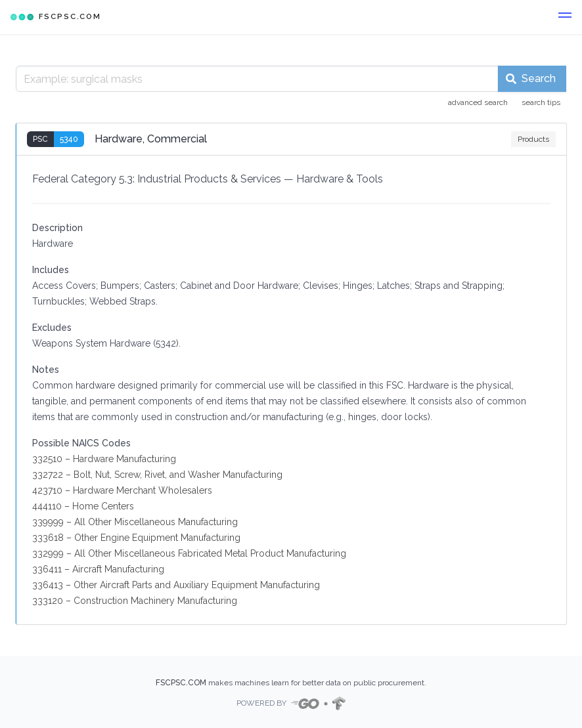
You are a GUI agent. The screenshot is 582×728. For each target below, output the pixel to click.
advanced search (478, 102)
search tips (541, 102)
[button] (565, 17)
